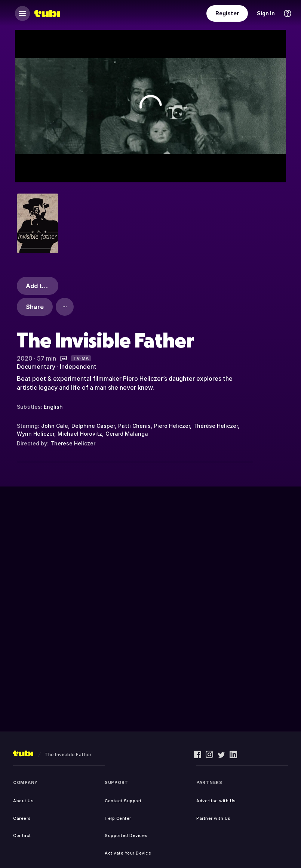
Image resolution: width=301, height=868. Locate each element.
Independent (78, 367)
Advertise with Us (216, 801)
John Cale (55, 426)
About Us (23, 801)
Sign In (266, 13)
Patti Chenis (134, 426)
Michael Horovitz (80, 434)
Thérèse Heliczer (216, 426)
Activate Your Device (128, 853)
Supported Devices (126, 835)
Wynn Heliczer (36, 434)
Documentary (36, 367)
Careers (22, 818)
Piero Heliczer (172, 426)
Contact (22, 835)
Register (227, 13)
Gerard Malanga (127, 434)
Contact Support (123, 801)
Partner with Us (214, 818)
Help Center (118, 818)
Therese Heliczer (73, 443)
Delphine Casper (93, 426)
